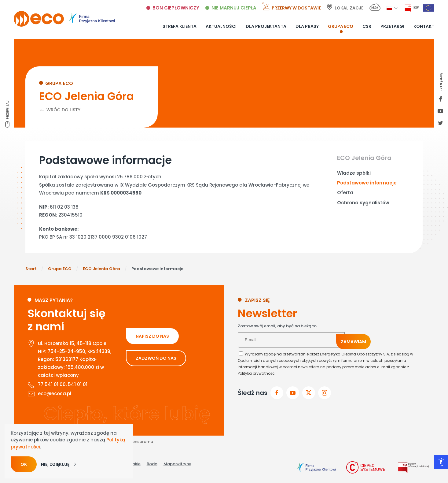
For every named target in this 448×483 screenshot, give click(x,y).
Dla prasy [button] (307, 26)
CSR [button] (367, 26)
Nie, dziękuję (55, 464)
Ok (24, 464)
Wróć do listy (60, 110)
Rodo (152, 464)
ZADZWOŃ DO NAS (156, 358)
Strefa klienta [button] (180, 26)
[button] (389, 8)
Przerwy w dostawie (296, 8)
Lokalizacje (349, 8)
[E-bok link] (375, 8)
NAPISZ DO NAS (152, 336)
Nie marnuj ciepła (234, 8)
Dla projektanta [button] (266, 26)
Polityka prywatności (257, 373)
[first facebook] (440, 99)
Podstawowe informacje (367, 183)
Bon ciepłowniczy (176, 8)
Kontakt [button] (424, 26)
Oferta (345, 193)
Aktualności (221, 26)
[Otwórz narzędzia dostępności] (441, 462)
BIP (416, 7)
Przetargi (392, 26)
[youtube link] (440, 112)
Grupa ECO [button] (341, 26)
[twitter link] (440, 124)
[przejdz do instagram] (325, 393)
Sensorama (141, 442)
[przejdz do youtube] (293, 393)
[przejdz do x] (309, 393)
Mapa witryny (177, 464)
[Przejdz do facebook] (277, 393)
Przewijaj (7, 110)
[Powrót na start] (64, 19)
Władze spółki (354, 173)
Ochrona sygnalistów (363, 203)
